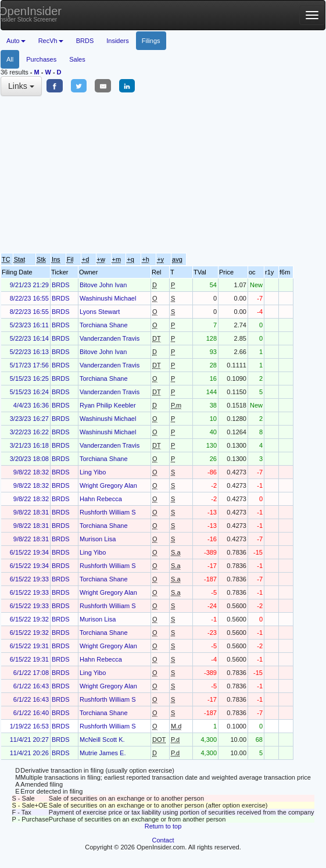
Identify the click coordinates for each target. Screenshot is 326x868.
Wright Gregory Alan (108, 485)
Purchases (41, 59)
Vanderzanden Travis (110, 338)
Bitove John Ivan (103, 285)
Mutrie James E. (103, 753)
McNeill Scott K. (102, 740)
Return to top (163, 826)
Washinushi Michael (108, 298)
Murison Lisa (98, 539)
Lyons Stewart (100, 312)
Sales (77, 59)
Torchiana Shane (104, 325)
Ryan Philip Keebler (108, 405)
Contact (163, 840)
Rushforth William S (108, 512)
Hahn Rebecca (101, 499)
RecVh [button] (51, 41)
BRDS (85, 41)
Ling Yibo (93, 472)
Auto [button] (16, 41)
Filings (151, 41)
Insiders (118, 41)
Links (21, 86)
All (10, 59)
